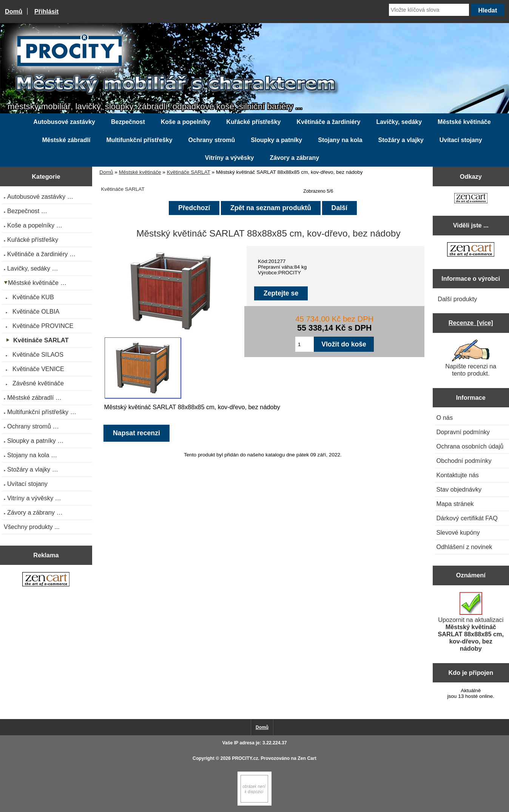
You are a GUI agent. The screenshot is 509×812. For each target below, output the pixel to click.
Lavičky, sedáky (399, 122)
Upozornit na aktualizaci (471, 622)
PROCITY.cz (245, 758)
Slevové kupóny (458, 532)
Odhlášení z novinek (464, 547)
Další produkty (457, 299)
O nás (445, 418)
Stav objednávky (459, 489)
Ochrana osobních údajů (470, 446)
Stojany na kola (340, 140)
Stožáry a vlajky (401, 140)
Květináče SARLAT (189, 172)
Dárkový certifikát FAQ (467, 518)
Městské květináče (140, 172)
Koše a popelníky (186, 122)
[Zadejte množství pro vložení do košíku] (305, 344)
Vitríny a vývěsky (230, 158)
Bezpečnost (128, 122)
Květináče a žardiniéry (328, 122)
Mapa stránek (455, 504)
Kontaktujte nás (458, 475)
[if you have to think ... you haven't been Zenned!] (254, 804)
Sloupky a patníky (276, 140)
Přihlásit (46, 11)
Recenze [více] (471, 323)
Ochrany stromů (212, 140)
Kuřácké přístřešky (253, 122)
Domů (14, 11)
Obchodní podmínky (464, 461)
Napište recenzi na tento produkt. (471, 358)
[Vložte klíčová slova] (429, 10)
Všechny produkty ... (32, 527)
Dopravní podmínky (463, 432)
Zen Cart (307, 758)
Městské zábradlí (66, 140)
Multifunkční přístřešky (139, 140)
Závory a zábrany (294, 158)
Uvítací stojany (461, 140)
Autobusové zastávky (64, 122)
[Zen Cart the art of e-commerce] (46, 580)
